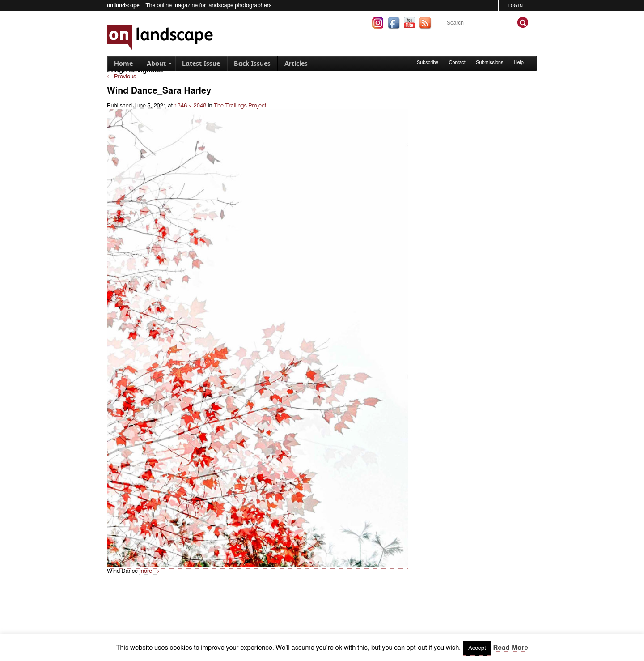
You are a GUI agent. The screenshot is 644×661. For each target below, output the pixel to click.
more (149, 571)
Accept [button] (477, 648)
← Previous (122, 77)
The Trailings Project (240, 106)
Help (519, 62)
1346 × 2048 (191, 106)
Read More (510, 648)
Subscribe (428, 62)
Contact (457, 62)
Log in (516, 6)
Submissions (489, 62)
